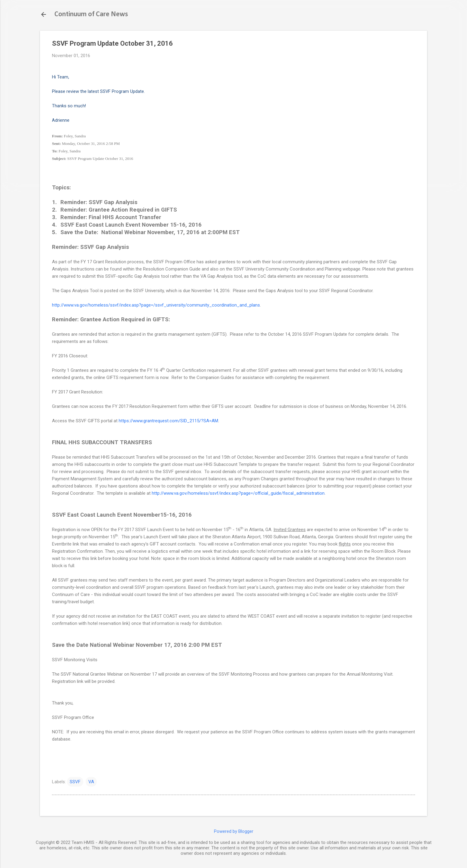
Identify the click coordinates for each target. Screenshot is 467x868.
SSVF (75, 782)
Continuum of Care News (91, 14)
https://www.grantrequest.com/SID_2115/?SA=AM (168, 421)
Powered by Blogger (234, 831)
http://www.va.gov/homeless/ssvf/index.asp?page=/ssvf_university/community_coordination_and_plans (156, 305)
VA (91, 782)
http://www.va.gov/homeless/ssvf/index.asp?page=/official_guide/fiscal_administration (238, 493)
